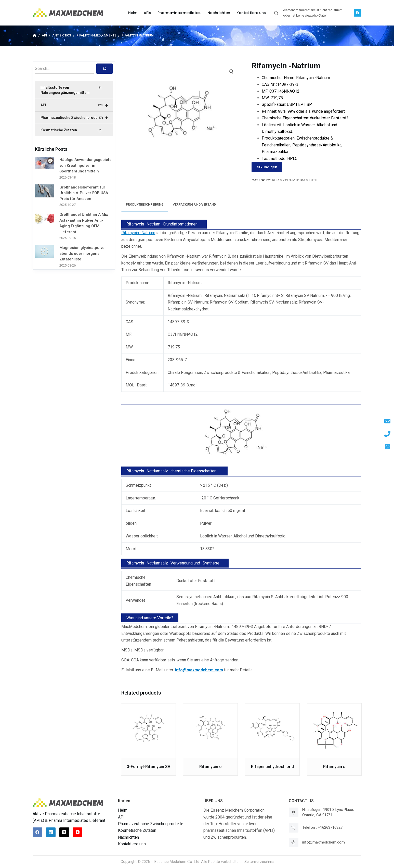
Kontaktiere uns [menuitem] (251, 13)
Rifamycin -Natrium (138, 233)
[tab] (145, 205)
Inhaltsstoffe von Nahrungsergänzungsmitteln (71, 90)
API (77, 105)
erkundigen (267, 167)
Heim (123, 810)
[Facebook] (37, 832)
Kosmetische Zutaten (71, 130)
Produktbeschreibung (145, 205)
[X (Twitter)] (64, 832)
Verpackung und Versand (194, 205)
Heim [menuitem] (133, 13)
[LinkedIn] (51, 832)
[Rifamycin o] (210, 731)
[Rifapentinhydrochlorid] (272, 731)
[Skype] (358, 13)
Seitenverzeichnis (259, 862)
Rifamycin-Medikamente (295, 180)
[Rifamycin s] (334, 731)
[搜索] (104, 69)
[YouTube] (78, 832)
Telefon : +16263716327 (322, 827)
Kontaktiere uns (132, 844)
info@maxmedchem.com (324, 842)
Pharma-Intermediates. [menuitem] (179, 13)
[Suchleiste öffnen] (276, 13)
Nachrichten (128, 837)
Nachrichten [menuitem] (219, 13)
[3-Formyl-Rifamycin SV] (148, 731)
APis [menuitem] (147, 13)
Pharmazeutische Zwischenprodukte (77, 118)
